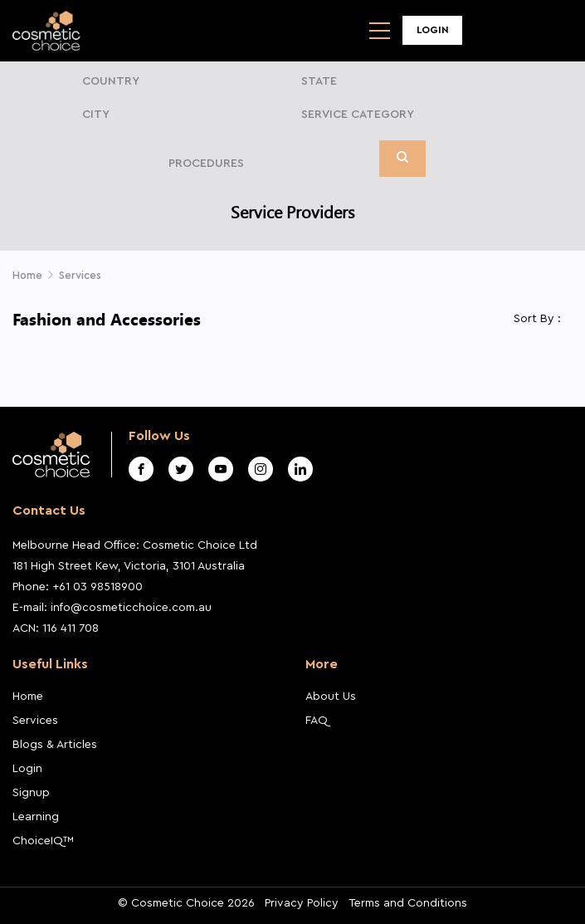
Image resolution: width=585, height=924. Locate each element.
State (319, 81)
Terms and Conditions (408, 903)
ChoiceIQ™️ (43, 841)
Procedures (206, 164)
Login (433, 30)
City (96, 115)
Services (35, 721)
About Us (331, 697)
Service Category (358, 115)
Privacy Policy (302, 903)
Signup (31, 793)
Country (111, 81)
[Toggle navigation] (380, 31)
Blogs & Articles (55, 745)
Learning (36, 817)
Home (28, 697)
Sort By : (537, 319)
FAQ (317, 721)
